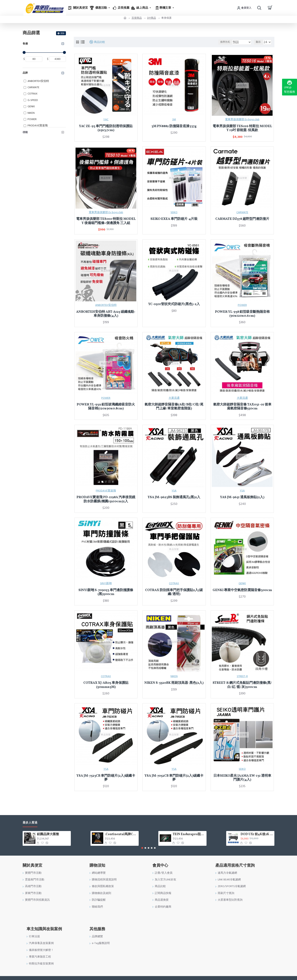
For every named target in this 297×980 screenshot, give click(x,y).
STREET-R (242, 676)
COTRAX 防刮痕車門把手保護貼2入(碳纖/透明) (174, 592)
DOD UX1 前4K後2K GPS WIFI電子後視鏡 (257, 834)
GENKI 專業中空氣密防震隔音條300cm (242, 590)
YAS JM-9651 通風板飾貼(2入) (242, 497)
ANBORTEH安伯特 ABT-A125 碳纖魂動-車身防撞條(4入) (106, 314)
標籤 (25, 132)
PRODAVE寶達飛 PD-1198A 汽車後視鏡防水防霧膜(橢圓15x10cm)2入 (106, 499)
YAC (106, 119)
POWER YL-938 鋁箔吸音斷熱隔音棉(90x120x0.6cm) (242, 314)
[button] (142, 848)
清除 (62, 33)
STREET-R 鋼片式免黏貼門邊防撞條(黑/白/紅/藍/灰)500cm (242, 685)
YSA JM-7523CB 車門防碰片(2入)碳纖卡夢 (106, 778)
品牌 (25, 73)
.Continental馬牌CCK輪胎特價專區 (121, 834)
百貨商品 (137, 18)
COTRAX (174, 583)
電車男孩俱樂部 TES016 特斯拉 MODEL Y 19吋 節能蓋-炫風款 (242, 128)
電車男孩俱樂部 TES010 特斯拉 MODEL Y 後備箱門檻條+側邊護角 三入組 (106, 221)
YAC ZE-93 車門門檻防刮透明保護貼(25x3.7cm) (106, 128)
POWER (242, 305)
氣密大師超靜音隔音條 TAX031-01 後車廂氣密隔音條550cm (242, 407)
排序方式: (225, 42)
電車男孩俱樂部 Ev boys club (242, 119)
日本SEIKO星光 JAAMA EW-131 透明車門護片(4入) (242, 778)
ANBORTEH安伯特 (106, 305)
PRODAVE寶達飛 (106, 491)
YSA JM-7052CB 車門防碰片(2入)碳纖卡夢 (174, 778)
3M (174, 119)
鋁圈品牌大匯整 (48, 834)
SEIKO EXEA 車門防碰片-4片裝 (174, 219)
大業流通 (174, 398)
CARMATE (242, 212)
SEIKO (174, 212)
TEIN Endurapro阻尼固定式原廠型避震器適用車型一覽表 (189, 834)
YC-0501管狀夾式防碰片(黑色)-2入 (174, 304)
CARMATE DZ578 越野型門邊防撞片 (242, 219)
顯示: (260, 42)
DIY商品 (152, 18)
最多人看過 (30, 823)
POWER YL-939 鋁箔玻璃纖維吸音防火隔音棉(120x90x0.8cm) (106, 407)
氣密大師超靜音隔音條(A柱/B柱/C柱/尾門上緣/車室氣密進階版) (174, 407)
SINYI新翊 (106, 583)
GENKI (242, 583)
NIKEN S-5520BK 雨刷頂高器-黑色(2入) (174, 683)
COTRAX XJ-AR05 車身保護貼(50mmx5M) (106, 685)
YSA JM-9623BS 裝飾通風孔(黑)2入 (174, 497)
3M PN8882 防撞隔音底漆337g (174, 126)
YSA (174, 491)
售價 (25, 44)
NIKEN (174, 676)
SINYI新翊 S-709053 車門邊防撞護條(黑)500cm (106, 592)
